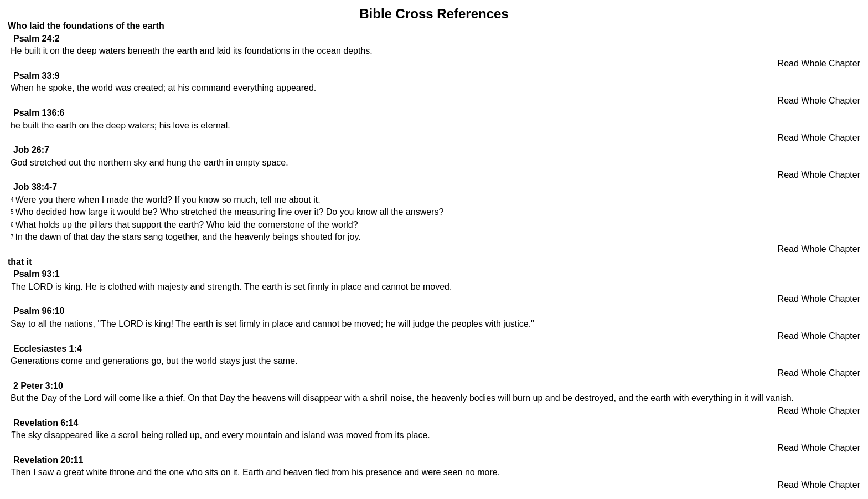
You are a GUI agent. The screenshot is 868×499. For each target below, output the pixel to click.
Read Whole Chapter (819, 63)
